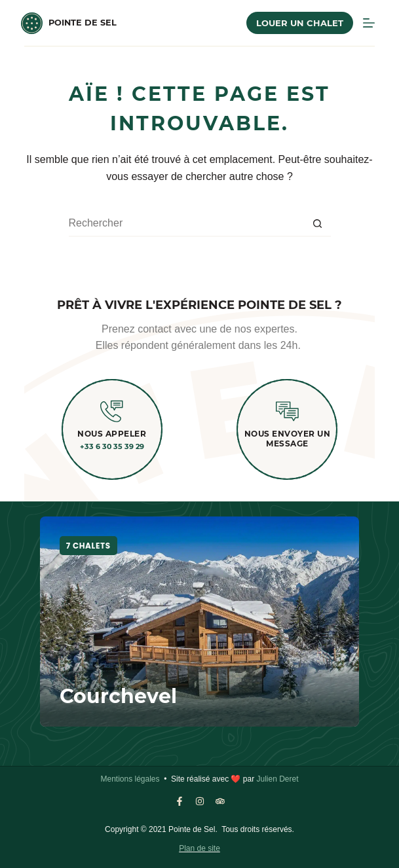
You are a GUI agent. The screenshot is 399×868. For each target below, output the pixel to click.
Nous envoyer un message (288, 438)
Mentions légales (130, 779)
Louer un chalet (300, 23)
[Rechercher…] (187, 224)
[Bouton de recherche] (318, 224)
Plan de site (199, 848)
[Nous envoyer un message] (287, 411)
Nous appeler (112, 434)
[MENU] (369, 23)
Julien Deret (277, 779)
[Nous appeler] (112, 411)
